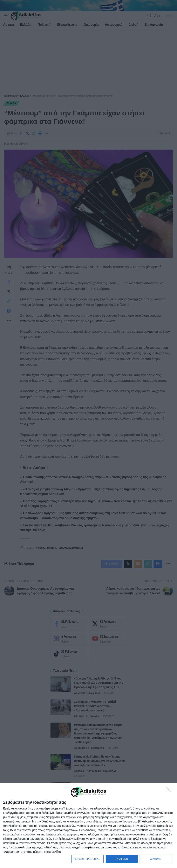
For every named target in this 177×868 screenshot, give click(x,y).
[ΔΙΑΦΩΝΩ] (170, 790)
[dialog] (88, 825)
